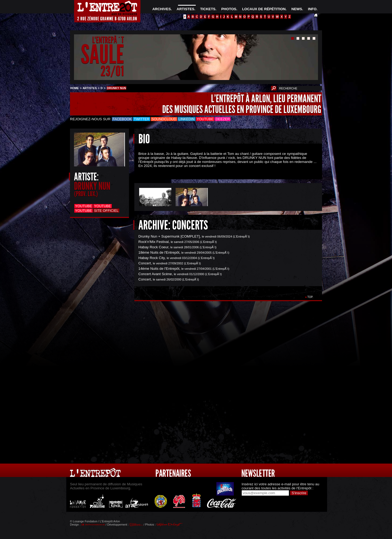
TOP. (310, 297)
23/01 (112, 71)
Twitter (142, 119)
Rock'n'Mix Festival (154, 242)
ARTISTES (186, 9)
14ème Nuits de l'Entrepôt (159, 269)
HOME (75, 88)
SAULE (102, 55)
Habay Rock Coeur (153, 247)
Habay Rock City (151, 258)
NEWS (297, 9)
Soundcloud (164, 119)
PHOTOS (229, 9)
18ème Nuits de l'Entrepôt (159, 252)
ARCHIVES (162, 9)
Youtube (205, 119)
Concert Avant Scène (155, 274)
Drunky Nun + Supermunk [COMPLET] (169, 236)
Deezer (223, 119)
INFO (312, 9)
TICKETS (208, 9)
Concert (145, 263)
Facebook (122, 119)
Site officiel (106, 211)
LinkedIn (187, 119)
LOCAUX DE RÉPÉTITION (264, 9)
